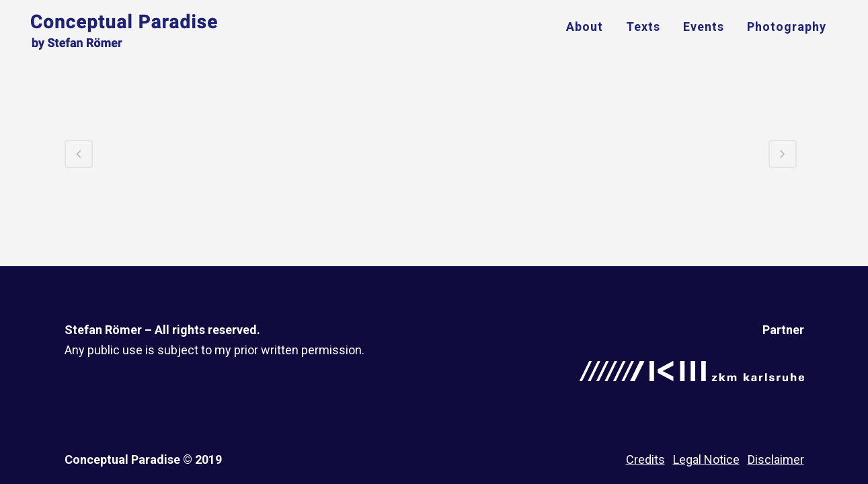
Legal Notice (706, 459)
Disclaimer (776, 459)
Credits (645, 459)
